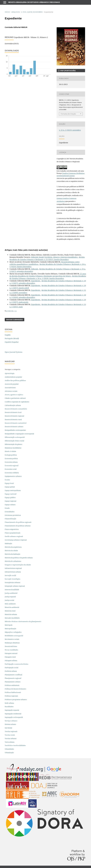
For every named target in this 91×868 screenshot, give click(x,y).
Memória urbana (11, 614)
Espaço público (10, 497)
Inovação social (10, 575)
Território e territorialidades (15, 745)
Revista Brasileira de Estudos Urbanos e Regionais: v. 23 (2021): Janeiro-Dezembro (47, 258)
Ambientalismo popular (13, 377)
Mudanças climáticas (12, 643)
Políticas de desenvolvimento (15, 689)
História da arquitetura (13, 547)
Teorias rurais (10, 735)
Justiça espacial (10, 597)
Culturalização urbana (13, 405)
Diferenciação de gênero (14, 444)
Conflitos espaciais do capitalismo (17, 402)
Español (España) (12, 342)
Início (7, 12)
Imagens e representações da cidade (18, 565)
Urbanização (9, 753)
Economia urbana (11, 462)
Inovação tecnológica (12, 579)
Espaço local (9, 483)
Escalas (7, 480)
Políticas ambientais (12, 685)
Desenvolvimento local (13, 412)
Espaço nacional (11, 494)
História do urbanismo (13, 561)
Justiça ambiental (11, 593)
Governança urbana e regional (16, 540)
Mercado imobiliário (12, 618)
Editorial (35, 269)
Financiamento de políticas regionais (18, 522)
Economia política (11, 458)
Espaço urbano (10, 505)
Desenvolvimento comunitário (16, 409)
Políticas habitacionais (13, 692)
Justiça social (9, 600)
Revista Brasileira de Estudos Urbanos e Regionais (34, 2)
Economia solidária (12, 473)
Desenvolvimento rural (13, 419)
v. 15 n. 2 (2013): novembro (32, 12)
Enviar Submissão (15, 320)
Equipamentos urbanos (13, 476)
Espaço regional (10, 501)
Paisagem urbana (11, 660)
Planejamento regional (13, 678)
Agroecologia (10, 373)
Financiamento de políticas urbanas (18, 526)
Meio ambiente (10, 604)
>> (16, 311)
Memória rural (10, 611)
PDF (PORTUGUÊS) (68, 71)
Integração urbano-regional (15, 586)
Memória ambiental (12, 607)
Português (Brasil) (12, 338)
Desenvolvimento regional (14, 416)
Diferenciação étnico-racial (14, 441)
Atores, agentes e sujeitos (14, 395)
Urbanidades (9, 749)
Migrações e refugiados (13, 632)
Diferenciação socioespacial (15, 437)
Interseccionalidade (12, 590)
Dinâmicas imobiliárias (13, 448)
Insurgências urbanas (13, 582)
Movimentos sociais (12, 639)
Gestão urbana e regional (14, 536)
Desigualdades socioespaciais (15, 430)
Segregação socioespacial (14, 717)
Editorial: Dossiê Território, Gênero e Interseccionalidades (55, 257)
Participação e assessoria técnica (16, 664)
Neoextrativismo (11, 646)
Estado (7, 508)
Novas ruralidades (11, 650)
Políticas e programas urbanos (16, 699)
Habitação (8, 543)
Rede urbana (9, 703)
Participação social (11, 668)
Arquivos (16, 12)
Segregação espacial (12, 710)
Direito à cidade (10, 451)
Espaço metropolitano (13, 490)
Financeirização (10, 519)
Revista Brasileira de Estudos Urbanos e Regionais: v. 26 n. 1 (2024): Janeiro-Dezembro (48, 277)
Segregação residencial (13, 714)
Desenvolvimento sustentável (16, 423)
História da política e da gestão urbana (19, 558)
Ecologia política (11, 455)
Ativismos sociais (11, 391)
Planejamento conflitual (13, 675)
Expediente (36, 281)
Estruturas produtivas (13, 515)
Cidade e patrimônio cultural (15, 398)
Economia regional (12, 466)
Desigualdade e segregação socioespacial (19, 434)
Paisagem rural (10, 657)
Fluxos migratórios (12, 529)
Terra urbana (10, 742)
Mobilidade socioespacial (14, 636)
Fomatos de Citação (68, 114)
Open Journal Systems (14, 352)
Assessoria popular (12, 384)
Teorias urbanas (11, 738)
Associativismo (10, 388)
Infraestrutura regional (13, 568)
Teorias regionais (11, 731)
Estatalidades (10, 512)
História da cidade (11, 551)
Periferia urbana (11, 671)
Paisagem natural (11, 653)
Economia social (11, 469)
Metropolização (10, 629)
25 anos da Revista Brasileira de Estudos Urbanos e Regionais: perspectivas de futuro (48, 275)
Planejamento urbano (13, 682)
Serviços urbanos (11, 721)
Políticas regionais (11, 696)
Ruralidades (9, 707)
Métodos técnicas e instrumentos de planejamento (23, 621)
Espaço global (10, 487)
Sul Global (8, 728)
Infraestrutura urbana (13, 572)
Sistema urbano (10, 724)
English (8, 335)
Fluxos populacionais (13, 533)
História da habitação (13, 554)
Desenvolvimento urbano (14, 427)
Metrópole (9, 625)
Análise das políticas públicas (15, 380)
